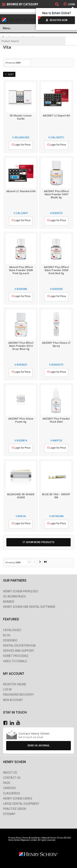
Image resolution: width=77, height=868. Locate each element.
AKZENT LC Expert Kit (56, 116)
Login (71, 4)
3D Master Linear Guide (21, 117)
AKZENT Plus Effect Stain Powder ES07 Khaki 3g (56, 194)
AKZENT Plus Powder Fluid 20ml (56, 420)
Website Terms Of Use (52, 838)
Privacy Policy (15, 838)
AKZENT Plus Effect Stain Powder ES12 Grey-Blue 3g (21, 346)
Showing (13, 63)
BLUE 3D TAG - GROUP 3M (56, 496)
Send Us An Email (39, 746)
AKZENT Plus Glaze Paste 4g (21, 420)
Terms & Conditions (32, 838)
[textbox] (33, 41)
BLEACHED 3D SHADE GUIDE (21, 496)
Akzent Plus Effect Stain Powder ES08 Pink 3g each (21, 270)
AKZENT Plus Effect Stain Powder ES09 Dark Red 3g (56, 270)
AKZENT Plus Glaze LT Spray (56, 344)
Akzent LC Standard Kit (21, 191)
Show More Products (40, 542)
